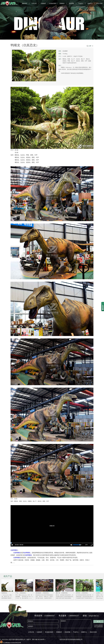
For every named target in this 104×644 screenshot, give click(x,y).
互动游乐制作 (53, 3)
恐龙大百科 (99, 3)
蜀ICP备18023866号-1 (39, 639)
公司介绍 (34, 3)
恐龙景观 (71, 3)
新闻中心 (90, 3)
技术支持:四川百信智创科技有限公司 (71, 639)
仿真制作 (43, 3)
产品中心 (81, 3)
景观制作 (62, 3)
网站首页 (25, 3)
